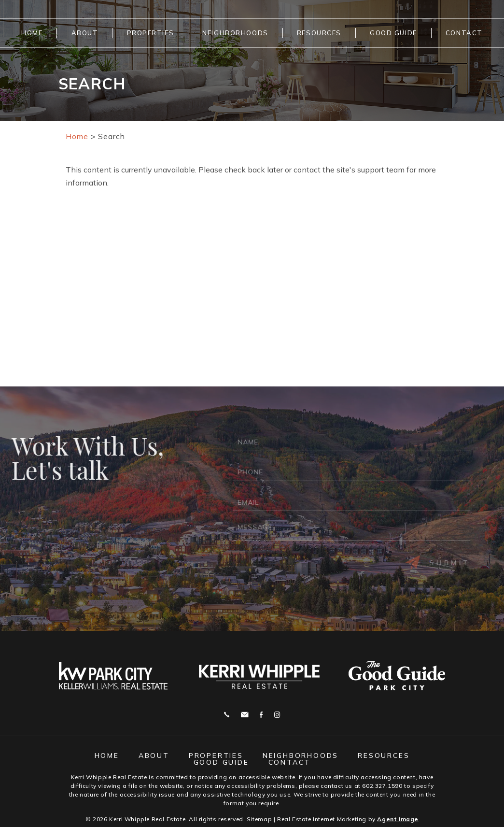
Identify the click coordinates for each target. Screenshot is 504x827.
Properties (151, 33)
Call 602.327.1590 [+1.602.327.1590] (227, 715)
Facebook (261, 715)
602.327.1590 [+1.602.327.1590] (382, 786)
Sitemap (259, 819)
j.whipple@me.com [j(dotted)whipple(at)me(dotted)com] (245, 715)
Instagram (277, 715)
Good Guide (393, 33)
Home (32, 33)
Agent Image (398, 819)
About (85, 33)
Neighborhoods (235, 33)
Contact (464, 33)
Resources (319, 33)
